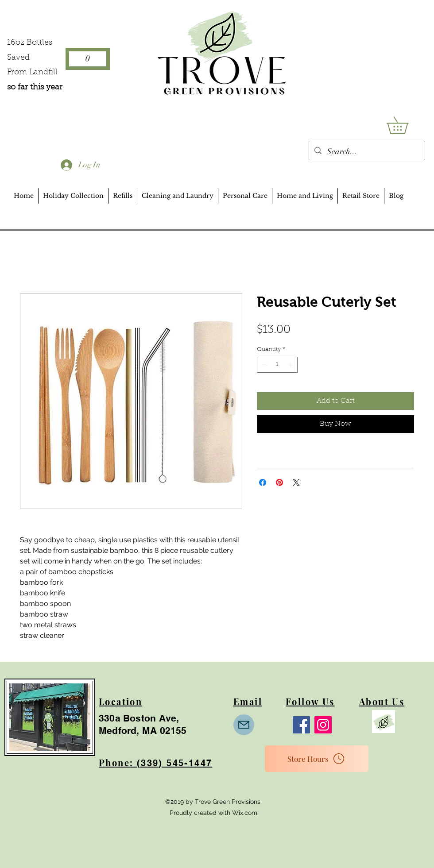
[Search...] (366, 152)
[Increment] (291, 365)
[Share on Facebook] (263, 482)
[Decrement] (263, 365)
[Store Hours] (317, 759)
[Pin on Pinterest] (279, 482)
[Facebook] (301, 725)
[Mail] (244, 725)
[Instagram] (323, 725)
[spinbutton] (277, 365)
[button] (406, 125)
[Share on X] (296, 482)
